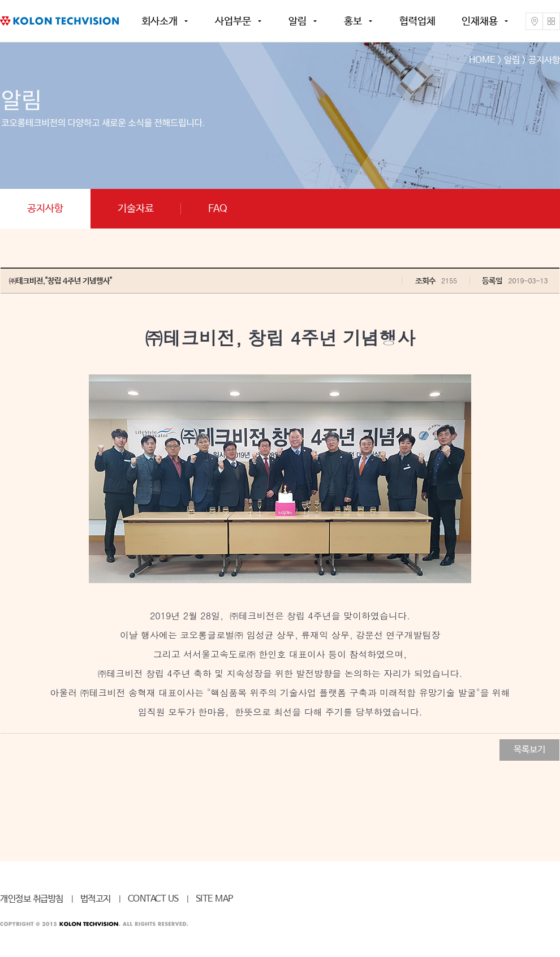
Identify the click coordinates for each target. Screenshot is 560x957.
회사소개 (160, 21)
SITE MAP (214, 899)
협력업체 (417, 21)
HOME (482, 60)
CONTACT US (153, 899)
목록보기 (529, 750)
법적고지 (96, 899)
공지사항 (45, 209)
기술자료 (136, 209)
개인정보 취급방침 (32, 899)
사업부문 (233, 21)
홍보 (353, 21)
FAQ (218, 209)
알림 (298, 21)
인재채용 (480, 21)
